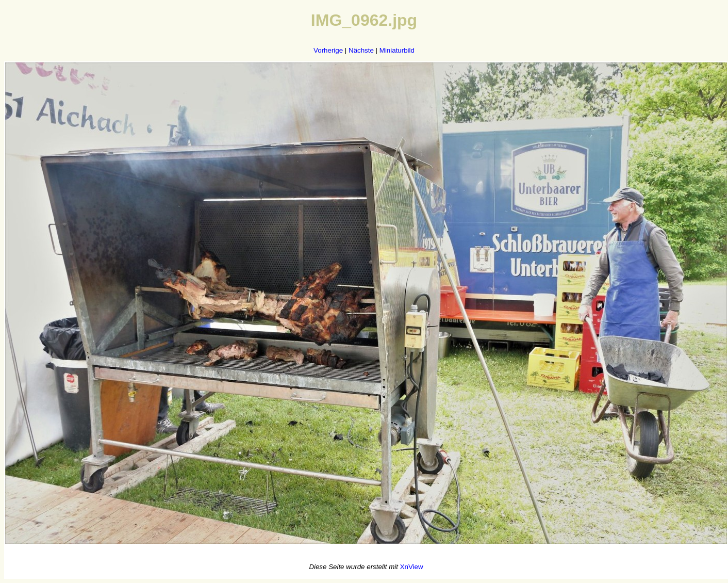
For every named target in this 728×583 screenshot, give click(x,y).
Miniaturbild (397, 50)
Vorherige (328, 50)
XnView (412, 567)
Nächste (361, 50)
